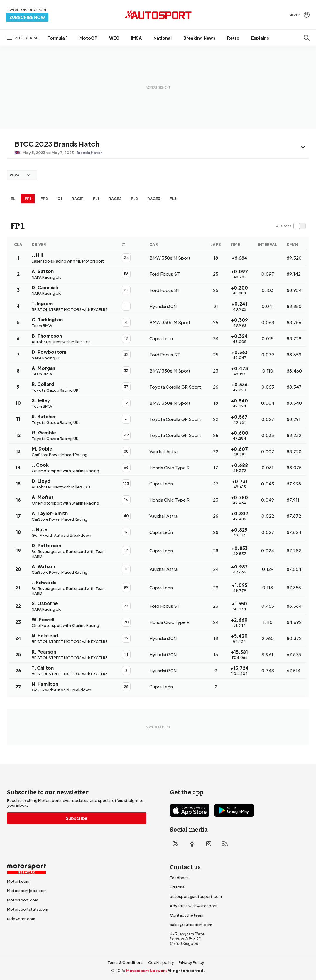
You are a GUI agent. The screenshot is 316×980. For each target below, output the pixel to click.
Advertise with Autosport (193, 906)
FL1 (96, 199)
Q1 (60, 199)
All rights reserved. (186, 971)
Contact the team (187, 915)
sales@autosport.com (191, 925)
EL (13, 199)
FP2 (44, 199)
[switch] (291, 226)
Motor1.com (18, 881)
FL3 (173, 199)
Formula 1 (57, 38)
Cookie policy (161, 962)
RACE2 (115, 199)
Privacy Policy (191, 962)
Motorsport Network (146, 971)
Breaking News (199, 38)
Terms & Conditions (125, 962)
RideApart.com (21, 919)
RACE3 (154, 199)
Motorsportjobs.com (27, 891)
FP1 (28, 199)
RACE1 (78, 199)
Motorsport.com (23, 900)
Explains (260, 38)
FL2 (134, 199)
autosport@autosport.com (196, 896)
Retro (233, 38)
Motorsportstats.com (28, 909)
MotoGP (88, 38)
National (163, 38)
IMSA (136, 38)
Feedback (179, 878)
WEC (114, 38)
